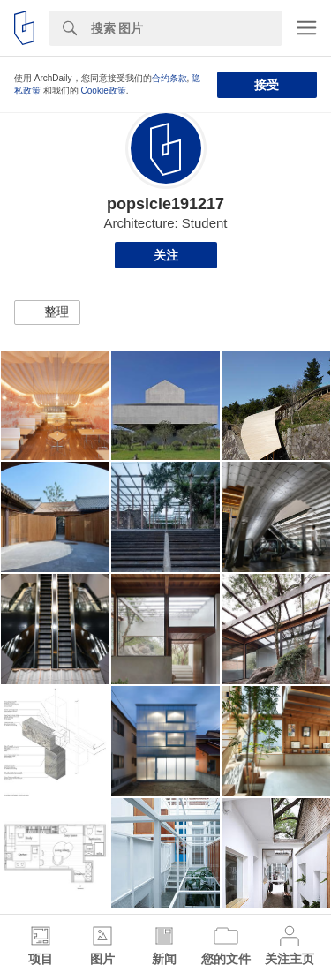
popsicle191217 (165, 204)
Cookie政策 (104, 90)
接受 (267, 85)
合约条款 (169, 78)
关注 (166, 255)
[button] (47, 313)
